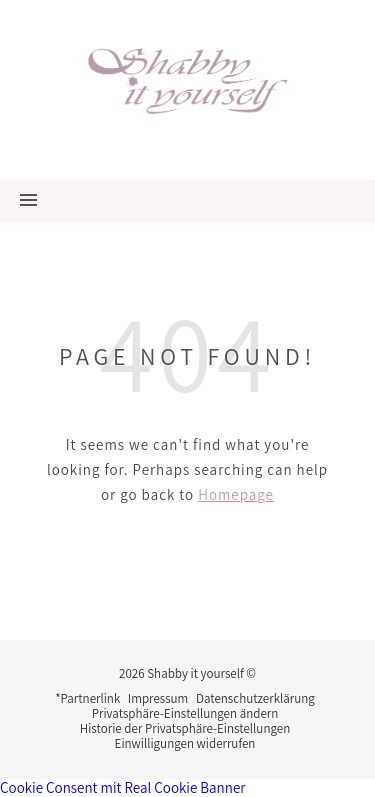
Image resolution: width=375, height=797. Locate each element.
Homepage (236, 494)
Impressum (158, 698)
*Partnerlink (87, 698)
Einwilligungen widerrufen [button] (185, 743)
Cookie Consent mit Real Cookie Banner (122, 787)
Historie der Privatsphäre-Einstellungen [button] (185, 728)
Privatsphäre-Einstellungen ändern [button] (185, 713)
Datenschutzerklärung (255, 698)
